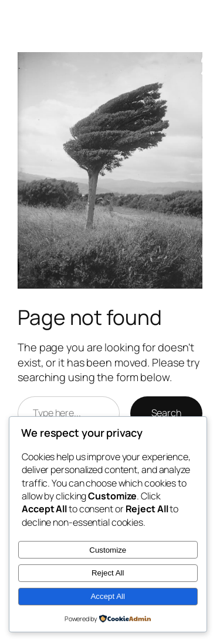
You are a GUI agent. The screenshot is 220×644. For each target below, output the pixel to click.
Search (166, 413)
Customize (108, 550)
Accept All (108, 596)
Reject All (108, 573)
